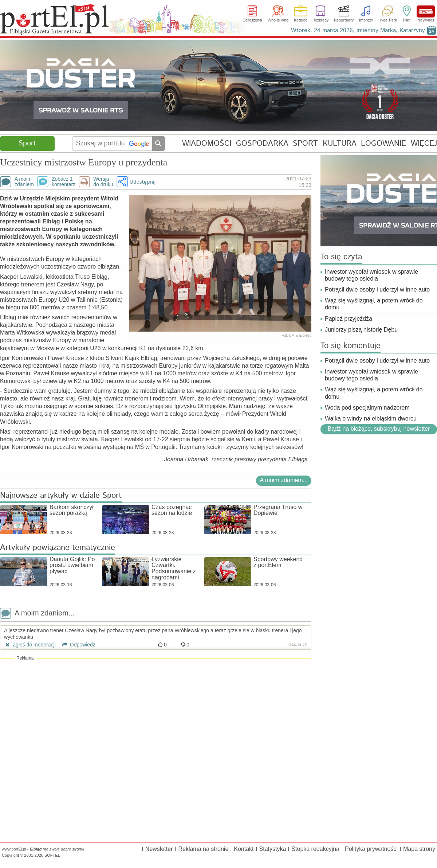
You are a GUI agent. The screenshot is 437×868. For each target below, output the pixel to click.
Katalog (301, 20)
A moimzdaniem (24, 182)
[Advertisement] (156, 714)
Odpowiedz (76, 645)
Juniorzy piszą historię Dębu (361, 330)
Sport (27, 143)
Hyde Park (388, 20)
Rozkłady (320, 20)
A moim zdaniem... (284, 480)
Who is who (278, 20)
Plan (407, 20)
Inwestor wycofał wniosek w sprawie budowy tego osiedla (371, 275)
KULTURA (340, 143)
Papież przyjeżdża (349, 319)
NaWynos (426, 11)
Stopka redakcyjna (315, 849)
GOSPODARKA (262, 143)
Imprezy (366, 20)
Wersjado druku (103, 182)
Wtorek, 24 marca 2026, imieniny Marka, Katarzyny (358, 30)
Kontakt (244, 849)
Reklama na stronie (203, 849)
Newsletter (159, 849)
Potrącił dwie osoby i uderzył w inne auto (377, 290)
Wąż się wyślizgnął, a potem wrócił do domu (374, 304)
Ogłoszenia (252, 20)
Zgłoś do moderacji (30, 645)
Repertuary (344, 20)
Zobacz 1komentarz (64, 182)
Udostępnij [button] (143, 182)
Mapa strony (419, 849)
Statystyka (273, 849)
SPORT (305, 143)
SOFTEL (52, 855)
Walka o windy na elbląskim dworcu (371, 419)
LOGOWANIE (383, 143)
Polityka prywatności (371, 849)
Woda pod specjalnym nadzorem (367, 408)
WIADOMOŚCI (207, 143)
